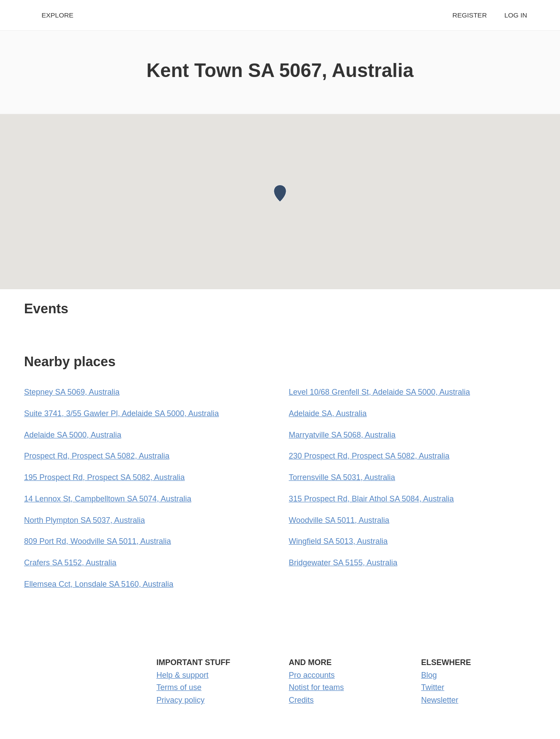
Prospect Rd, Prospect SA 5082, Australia (97, 456)
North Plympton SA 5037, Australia (84, 520)
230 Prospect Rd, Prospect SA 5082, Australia (369, 456)
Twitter (433, 687)
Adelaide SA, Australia (328, 413)
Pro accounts (312, 675)
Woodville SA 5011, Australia (339, 520)
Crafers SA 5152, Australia (70, 563)
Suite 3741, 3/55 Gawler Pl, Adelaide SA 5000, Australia (121, 413)
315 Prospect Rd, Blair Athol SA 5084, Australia (371, 499)
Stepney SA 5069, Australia (72, 392)
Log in (516, 15)
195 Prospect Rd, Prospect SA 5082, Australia (104, 477)
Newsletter (440, 700)
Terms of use (179, 687)
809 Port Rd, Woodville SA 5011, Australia (98, 541)
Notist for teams (316, 687)
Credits (301, 700)
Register (470, 15)
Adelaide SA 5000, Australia (73, 435)
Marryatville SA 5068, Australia (342, 435)
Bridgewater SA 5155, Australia (343, 563)
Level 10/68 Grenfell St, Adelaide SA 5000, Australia (379, 392)
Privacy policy (181, 700)
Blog (429, 675)
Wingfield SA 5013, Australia (338, 541)
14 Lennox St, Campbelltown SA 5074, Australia (108, 499)
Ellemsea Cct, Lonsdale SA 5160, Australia (99, 584)
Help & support (183, 675)
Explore (58, 15)
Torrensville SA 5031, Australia (342, 477)
